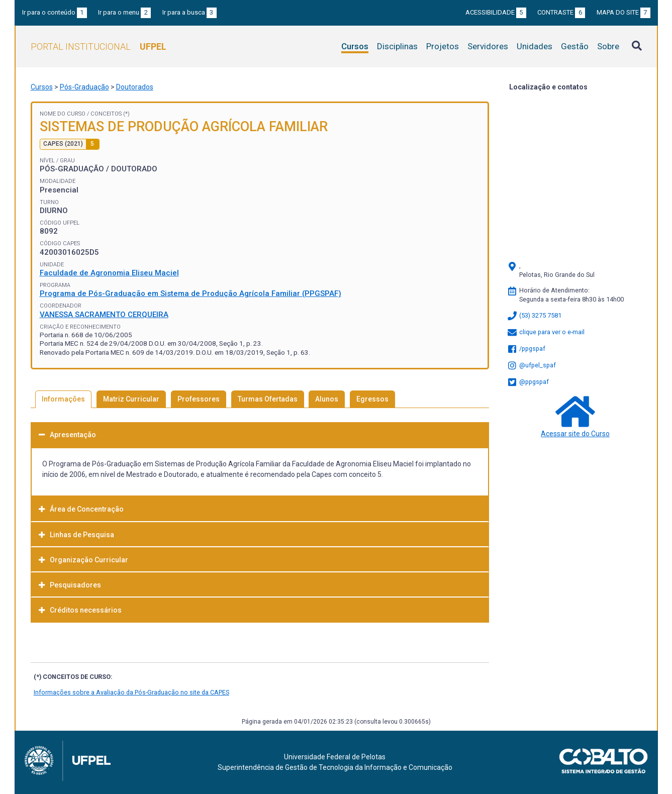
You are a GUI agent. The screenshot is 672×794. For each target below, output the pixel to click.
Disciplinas (397, 46)
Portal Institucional (99, 46)
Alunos (327, 399)
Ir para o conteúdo (55, 12)
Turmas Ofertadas (268, 399)
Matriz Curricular (131, 399)
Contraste (561, 12)
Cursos (355, 46)
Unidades (535, 46)
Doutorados (135, 87)
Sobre (608, 46)
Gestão (575, 46)
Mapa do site (623, 12)
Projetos (443, 46)
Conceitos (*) (110, 114)
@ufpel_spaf (531, 365)
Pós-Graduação (84, 87)
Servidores (488, 46)
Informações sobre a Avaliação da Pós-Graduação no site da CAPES (131, 692)
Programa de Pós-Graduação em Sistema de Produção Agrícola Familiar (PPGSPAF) (190, 293)
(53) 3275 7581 (534, 315)
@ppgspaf (528, 382)
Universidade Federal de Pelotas (335, 757)
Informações (63, 399)
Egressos (372, 399)
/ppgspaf (526, 349)
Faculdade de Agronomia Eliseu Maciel (109, 273)
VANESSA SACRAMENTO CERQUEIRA (104, 315)
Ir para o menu (124, 12)
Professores (199, 399)
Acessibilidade (496, 12)
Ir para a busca (189, 12)
